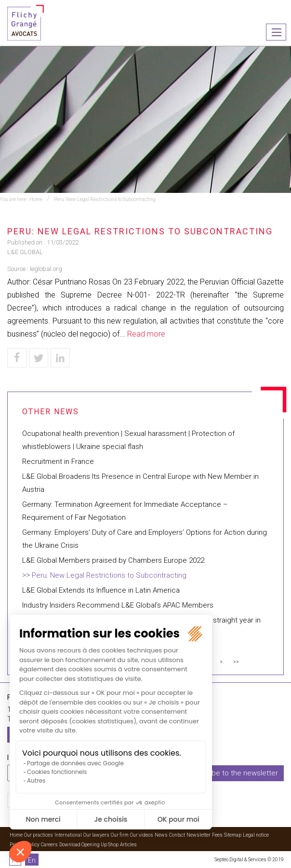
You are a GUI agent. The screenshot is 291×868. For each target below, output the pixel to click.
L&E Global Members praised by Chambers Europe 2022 (113, 560)
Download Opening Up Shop (89, 845)
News (161, 835)
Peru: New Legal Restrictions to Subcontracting (105, 199)
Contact (177, 835)
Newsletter (198, 835)
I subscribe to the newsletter (231, 773)
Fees (217, 835)
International (68, 835)
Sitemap (233, 835)
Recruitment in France (58, 461)
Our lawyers (96, 835)
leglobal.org (46, 269)
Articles (128, 845)
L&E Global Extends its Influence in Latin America (101, 590)
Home (36, 199)
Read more (146, 334)
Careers (49, 845)
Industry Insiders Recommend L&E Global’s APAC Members (118, 605)
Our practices (39, 835)
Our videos (142, 835)
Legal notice (256, 835)
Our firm (120, 835)
